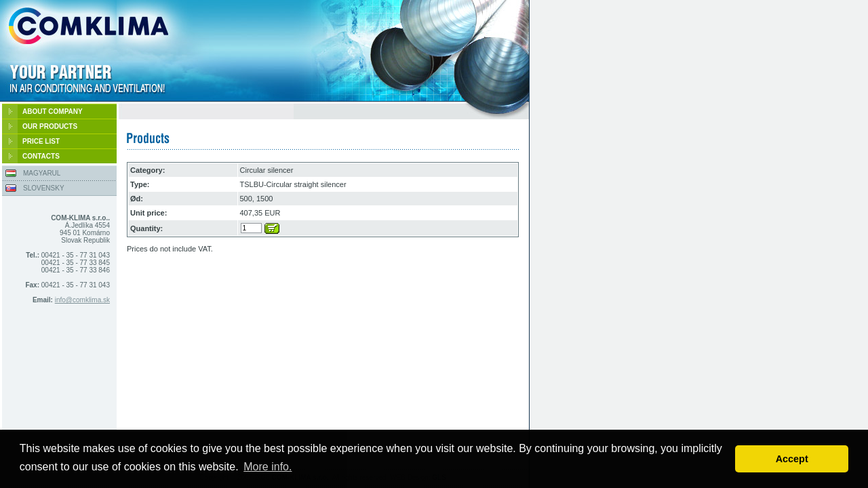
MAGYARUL (42, 173)
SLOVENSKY (44, 188)
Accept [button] (792, 459)
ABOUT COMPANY (53, 111)
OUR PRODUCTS (50, 126)
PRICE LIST (41, 141)
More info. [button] (268, 467)
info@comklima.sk (82, 300)
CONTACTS (41, 156)
